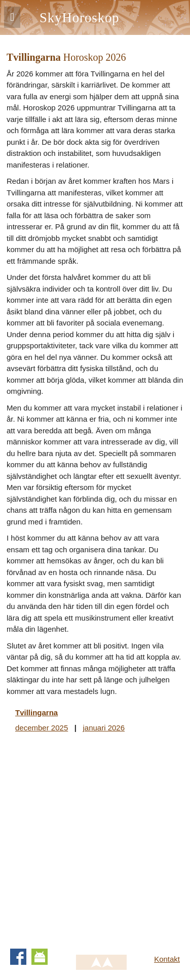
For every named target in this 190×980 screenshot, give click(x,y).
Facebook (18, 957)
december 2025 (42, 728)
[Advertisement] (95, 839)
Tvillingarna (36, 712)
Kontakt (167, 959)
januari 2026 (104, 728)
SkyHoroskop (80, 18)
